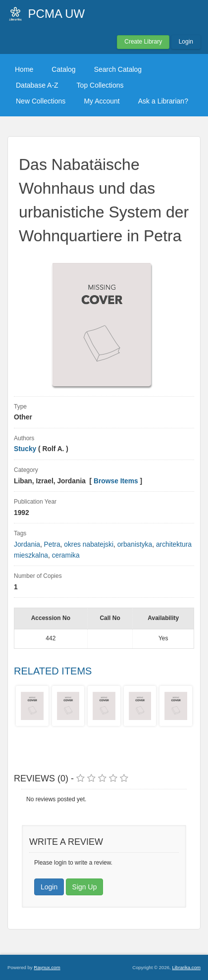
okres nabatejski (89, 544)
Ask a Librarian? (163, 101)
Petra (52, 544)
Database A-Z (37, 85)
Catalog (63, 69)
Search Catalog (118, 69)
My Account (102, 101)
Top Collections (100, 85)
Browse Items (116, 481)
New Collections (41, 101)
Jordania (27, 544)
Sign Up (85, 887)
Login (186, 42)
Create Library (143, 42)
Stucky (25, 449)
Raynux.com (47, 967)
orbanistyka (135, 544)
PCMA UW (57, 14)
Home (24, 69)
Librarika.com (186, 967)
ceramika (66, 555)
